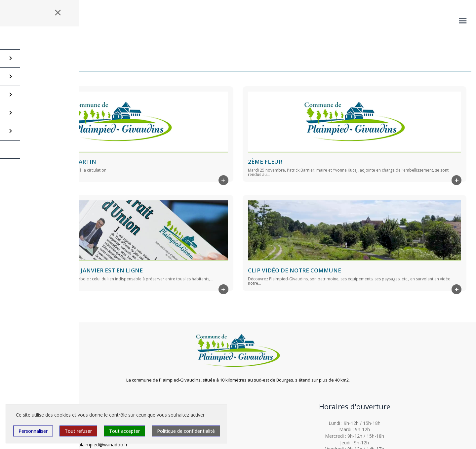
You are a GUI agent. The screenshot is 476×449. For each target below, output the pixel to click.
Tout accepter (124, 431)
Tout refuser (78, 431)
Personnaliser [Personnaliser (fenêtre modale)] (33, 431)
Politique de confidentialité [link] (186, 431)
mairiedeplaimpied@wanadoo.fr (94, 445)
